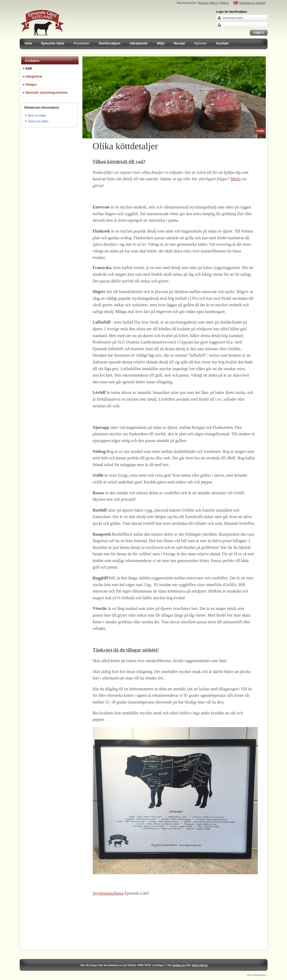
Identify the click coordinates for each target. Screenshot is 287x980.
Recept (179, 43)
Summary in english (253, 3)
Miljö (161, 43)
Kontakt (222, 43)
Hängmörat (34, 77)
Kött (29, 69)
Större (214, 3)
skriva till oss (200, 965)
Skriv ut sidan (37, 116)
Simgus (31, 85)
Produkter (82, 43)
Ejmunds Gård (53, 43)
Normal (203, 3)
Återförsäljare (110, 43)
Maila (236, 179)
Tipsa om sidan (38, 121)
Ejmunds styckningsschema (47, 93)
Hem (28, 43)
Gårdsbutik (139, 43)
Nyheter (200, 43)
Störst (224, 3)
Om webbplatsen (257, 975)
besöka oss (179, 965)
